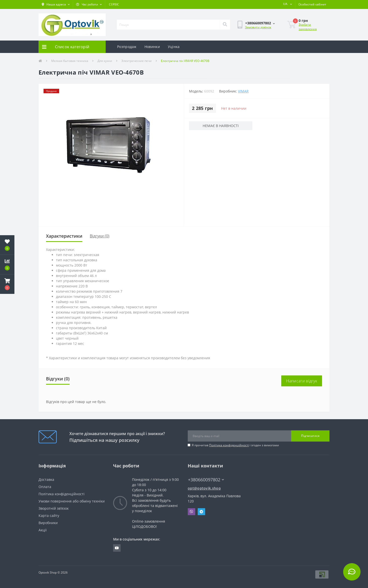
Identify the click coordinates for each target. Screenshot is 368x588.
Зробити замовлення (308, 27)
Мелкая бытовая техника (70, 61)
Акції (43, 530)
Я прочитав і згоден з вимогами (235, 445)
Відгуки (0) (100, 236)
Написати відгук (302, 381)
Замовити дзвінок (258, 27)
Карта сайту (49, 516)
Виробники (48, 523)
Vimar (243, 91)
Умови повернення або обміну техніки (72, 501)
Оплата (45, 487)
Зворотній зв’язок (54, 508)
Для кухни (105, 61)
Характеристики (64, 236)
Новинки (152, 47)
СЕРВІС (114, 4)
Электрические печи (137, 61)
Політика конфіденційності (229, 445)
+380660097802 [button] (206, 480)
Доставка (46, 479)
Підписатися (310, 436)
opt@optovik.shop (204, 488)
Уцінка (174, 47)
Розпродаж (127, 47)
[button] (56, 4)
